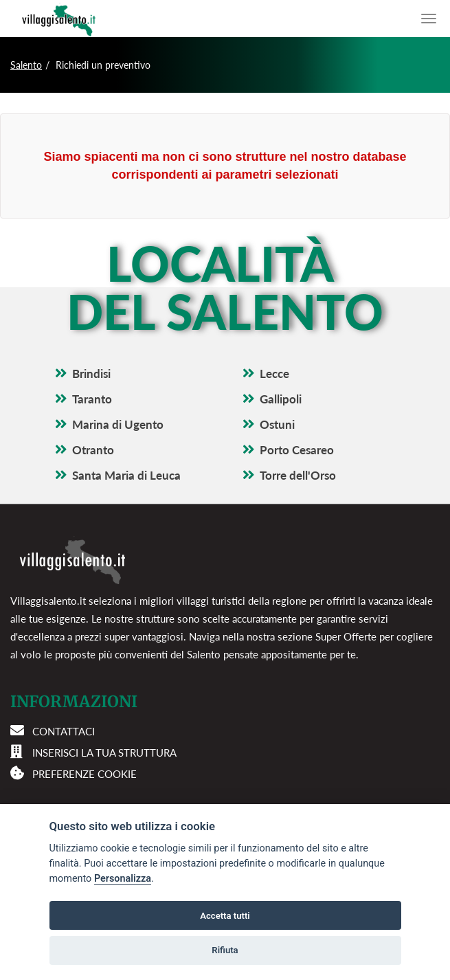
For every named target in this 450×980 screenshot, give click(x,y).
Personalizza (123, 879)
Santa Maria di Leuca (126, 475)
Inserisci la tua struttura (104, 753)
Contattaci (64, 731)
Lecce (274, 374)
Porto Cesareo (297, 450)
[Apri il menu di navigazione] (429, 19)
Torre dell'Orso (298, 475)
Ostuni (277, 424)
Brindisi (91, 374)
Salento (26, 65)
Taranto (92, 399)
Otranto (93, 450)
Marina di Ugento (118, 424)
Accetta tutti (225, 916)
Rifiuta (225, 950)
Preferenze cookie (85, 774)
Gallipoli (281, 399)
